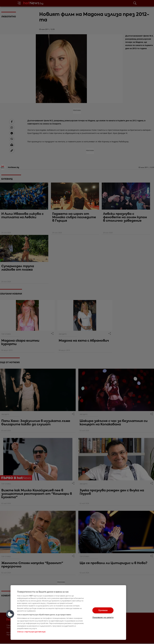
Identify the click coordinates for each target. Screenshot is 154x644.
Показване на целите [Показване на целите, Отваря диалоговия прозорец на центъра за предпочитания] (103, 617)
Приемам (103, 610)
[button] (10, 614)
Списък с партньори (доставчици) (31, 632)
